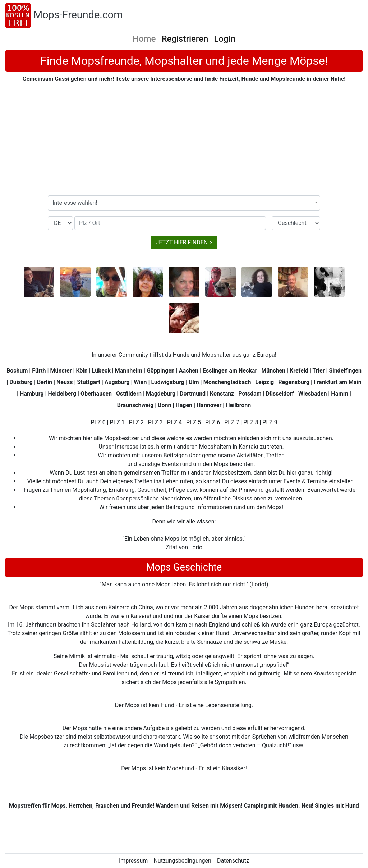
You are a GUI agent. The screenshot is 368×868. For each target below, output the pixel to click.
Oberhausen (96, 394)
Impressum (134, 861)
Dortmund (193, 394)
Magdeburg (161, 394)
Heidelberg (62, 394)
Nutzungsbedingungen (182, 861)
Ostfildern (129, 394)
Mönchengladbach (227, 382)
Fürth (39, 371)
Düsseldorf (280, 394)
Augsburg (117, 382)
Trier (319, 371)
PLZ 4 (174, 422)
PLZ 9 (270, 422)
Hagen (184, 405)
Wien (141, 382)
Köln (82, 371)
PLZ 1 (117, 422)
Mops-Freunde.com (78, 15)
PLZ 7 (232, 422)
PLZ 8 (251, 422)
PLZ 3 (155, 422)
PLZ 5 (194, 422)
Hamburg (32, 394)
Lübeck (101, 371)
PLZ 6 (213, 422)
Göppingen (161, 371)
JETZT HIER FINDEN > (184, 242)
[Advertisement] (184, 139)
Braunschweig (135, 405)
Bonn (164, 405)
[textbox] (184, 203)
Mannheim (129, 371)
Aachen (189, 371)
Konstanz (222, 394)
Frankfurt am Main (338, 382)
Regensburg (294, 382)
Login (225, 39)
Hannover (209, 405)
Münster (61, 371)
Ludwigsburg (168, 382)
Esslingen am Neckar (230, 371)
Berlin (45, 382)
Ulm (194, 382)
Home (144, 39)
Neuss (65, 382)
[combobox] (184, 203)
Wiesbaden (312, 394)
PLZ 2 (136, 422)
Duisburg (21, 382)
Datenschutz (233, 861)
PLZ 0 (98, 422)
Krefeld (299, 371)
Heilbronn (238, 405)
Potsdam (250, 394)
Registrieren (185, 39)
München (273, 371)
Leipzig (264, 382)
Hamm (340, 394)
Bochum (17, 371)
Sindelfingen (345, 371)
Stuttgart (88, 382)
